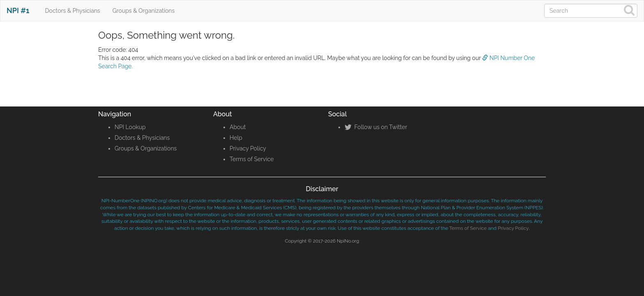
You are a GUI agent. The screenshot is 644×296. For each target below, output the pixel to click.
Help (236, 138)
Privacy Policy (248, 148)
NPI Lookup (130, 127)
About (238, 127)
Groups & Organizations (144, 11)
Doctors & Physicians (73, 11)
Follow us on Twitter (376, 127)
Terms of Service (252, 159)
